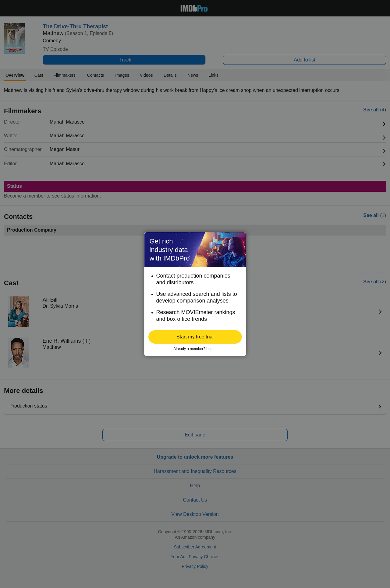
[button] (195, 337)
